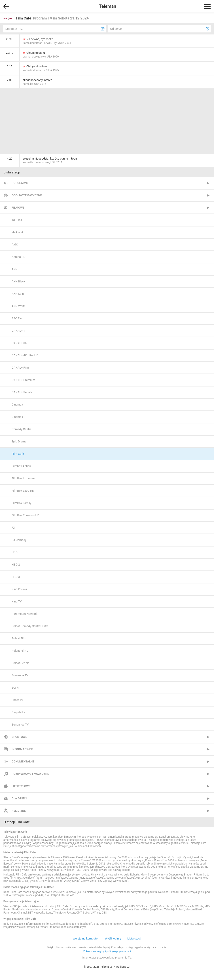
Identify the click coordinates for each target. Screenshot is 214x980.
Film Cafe (18, 454)
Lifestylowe (21, 786)
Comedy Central (22, 429)
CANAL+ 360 (20, 343)
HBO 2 (16, 565)
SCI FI (15, 688)
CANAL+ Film (20, 368)
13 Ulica (17, 220)
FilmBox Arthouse (23, 478)
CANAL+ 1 (18, 331)
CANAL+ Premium (23, 380)
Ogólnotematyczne (27, 195)
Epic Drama (19, 441)
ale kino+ (17, 232)
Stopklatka (18, 712)
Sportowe (19, 737)
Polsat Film (19, 638)
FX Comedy (19, 540)
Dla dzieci (19, 798)
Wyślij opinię (113, 938)
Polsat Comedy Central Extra (30, 626)
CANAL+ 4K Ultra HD (25, 355)
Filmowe (18, 208)
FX (13, 528)
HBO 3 (16, 577)
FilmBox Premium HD (25, 515)
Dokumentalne (23, 761)
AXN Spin (18, 294)
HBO (15, 552)
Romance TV (20, 675)
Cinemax (17, 405)
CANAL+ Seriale (22, 392)
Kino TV (17, 601)
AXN (15, 269)
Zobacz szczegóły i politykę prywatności (107, 951)
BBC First (18, 318)
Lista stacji (134, 938)
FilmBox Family (21, 503)
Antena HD (19, 257)
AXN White (19, 306)
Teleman (107, 6)
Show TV (17, 700)
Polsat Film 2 (20, 651)
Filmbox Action (21, 466)
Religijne (19, 811)
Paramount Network (25, 614)
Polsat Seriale (20, 663)
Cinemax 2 (18, 417)
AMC (15, 244)
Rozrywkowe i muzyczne (30, 774)
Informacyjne (22, 749)
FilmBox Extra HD (23, 491)
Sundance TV (20, 725)
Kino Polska (19, 589)
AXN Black (18, 281)
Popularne (20, 183)
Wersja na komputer (86, 938)
